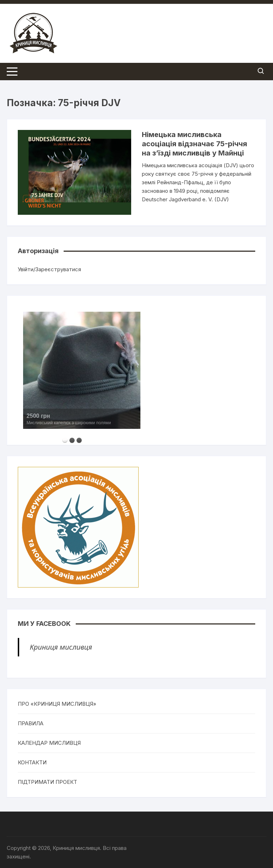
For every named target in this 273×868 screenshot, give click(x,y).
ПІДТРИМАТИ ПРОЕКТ (47, 782)
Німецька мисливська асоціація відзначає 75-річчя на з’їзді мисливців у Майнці (194, 144)
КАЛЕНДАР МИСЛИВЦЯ (49, 743)
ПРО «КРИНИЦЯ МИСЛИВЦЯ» (57, 704)
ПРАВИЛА (31, 723)
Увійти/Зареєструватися (49, 269)
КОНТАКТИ (32, 762)
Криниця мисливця (61, 647)
